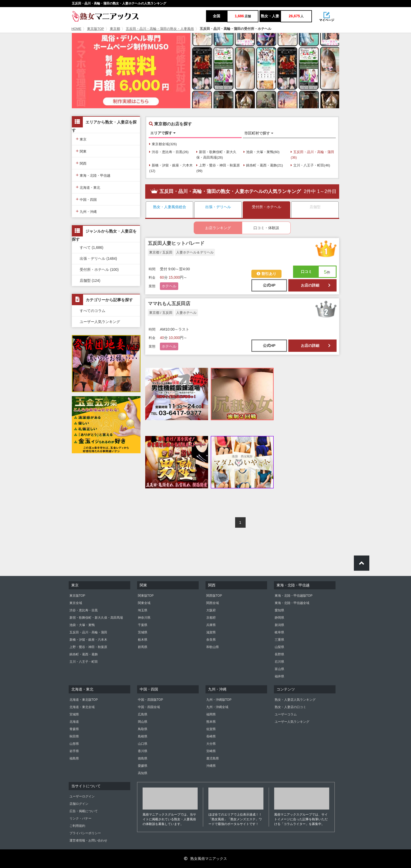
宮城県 (74, 714)
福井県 (279, 676)
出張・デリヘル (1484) (98, 258)
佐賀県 (211, 729)
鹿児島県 (213, 758)
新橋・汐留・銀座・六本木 (88, 640)
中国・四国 (86, 199)
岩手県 (74, 751)
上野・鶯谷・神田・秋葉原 (88, 647)
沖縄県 (211, 766)
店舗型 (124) (90, 281)
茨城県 (143, 632)
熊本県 (211, 722)
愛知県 (279, 610)
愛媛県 (143, 766)
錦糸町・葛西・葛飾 (84, 654)
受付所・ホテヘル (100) (99, 269)
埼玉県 (143, 610)
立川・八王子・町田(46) (310, 165)
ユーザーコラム (286, 714)
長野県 (279, 654)
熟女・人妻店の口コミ (290, 707)
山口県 (143, 744)
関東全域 (144, 603)
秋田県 (74, 736)
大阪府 (211, 610)
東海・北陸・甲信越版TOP (294, 596)
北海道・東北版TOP (84, 700)
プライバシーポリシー (85, 833)
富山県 (279, 669)
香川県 (143, 751)
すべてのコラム (93, 311)
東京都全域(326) (163, 144)
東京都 (115, 29)
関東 (81, 151)
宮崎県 (211, 751)
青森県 (74, 729)
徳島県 (143, 758)
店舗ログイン (79, 804)
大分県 (211, 744)
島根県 (143, 736)
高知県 (143, 773)
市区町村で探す (259, 133)
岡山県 (143, 722)
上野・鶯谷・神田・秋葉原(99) (218, 168)
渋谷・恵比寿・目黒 (84, 610)
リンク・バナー (80, 818)
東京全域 (76, 603)
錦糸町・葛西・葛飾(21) (263, 165)
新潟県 (279, 625)
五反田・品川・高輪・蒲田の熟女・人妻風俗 (160, 29)
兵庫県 (211, 625)
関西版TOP (214, 596)
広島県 (143, 714)
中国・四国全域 (149, 707)
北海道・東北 (88, 187)
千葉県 (143, 625)
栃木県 (143, 640)
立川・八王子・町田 (84, 662)
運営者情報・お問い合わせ (88, 840)
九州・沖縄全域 (217, 707)
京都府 (211, 618)
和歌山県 (213, 647)
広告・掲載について (84, 811)
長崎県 (211, 736)
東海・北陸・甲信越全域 (292, 603)
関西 (81, 163)
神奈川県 (144, 618)
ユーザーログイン (82, 796)
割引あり (266, 274)
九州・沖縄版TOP (219, 700)
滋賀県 (211, 632)
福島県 (74, 758)
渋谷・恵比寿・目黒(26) (169, 152)
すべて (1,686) (91, 247)
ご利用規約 (77, 826)
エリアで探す (163, 133)
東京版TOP (96, 29)
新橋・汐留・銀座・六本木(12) (171, 168)
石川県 (279, 662)
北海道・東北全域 (82, 707)
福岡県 (211, 714)
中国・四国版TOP (150, 700)
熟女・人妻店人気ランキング (295, 700)
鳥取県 (143, 729)
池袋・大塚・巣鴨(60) (261, 152)
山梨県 (279, 647)
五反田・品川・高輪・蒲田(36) (312, 155)
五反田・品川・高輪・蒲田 (88, 632)
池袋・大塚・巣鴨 (82, 625)
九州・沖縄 (86, 211)
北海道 (74, 722)
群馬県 (143, 647)
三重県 (279, 640)
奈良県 (211, 640)
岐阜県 (279, 632)
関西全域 (213, 603)
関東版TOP (146, 596)
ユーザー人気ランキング (100, 322)
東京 (81, 139)
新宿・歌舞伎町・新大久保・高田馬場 (96, 618)
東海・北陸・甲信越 (93, 175)
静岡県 (279, 618)
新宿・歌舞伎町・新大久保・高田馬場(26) (216, 155)
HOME (77, 29)
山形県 (74, 744)
